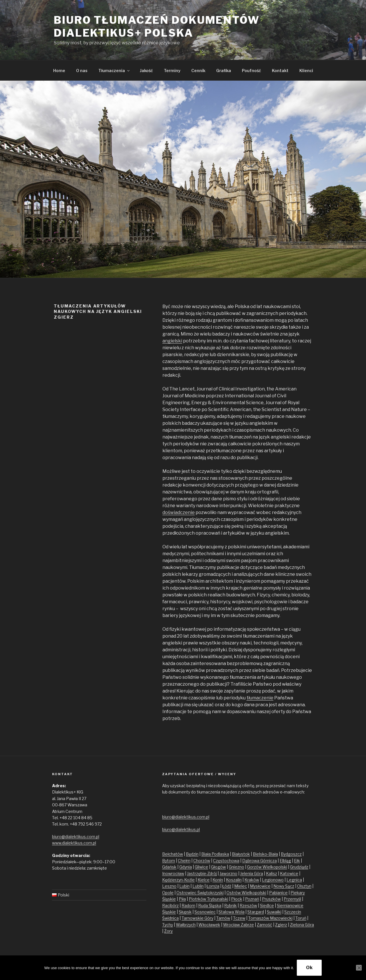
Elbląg (285, 861)
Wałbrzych (186, 925)
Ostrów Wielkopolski (246, 893)
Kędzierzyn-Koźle (178, 880)
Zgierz (281, 925)
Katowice (289, 873)
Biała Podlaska (215, 854)
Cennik (198, 71)
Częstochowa (226, 861)
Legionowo (273, 880)
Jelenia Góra (252, 873)
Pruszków (271, 899)
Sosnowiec (205, 912)
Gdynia (186, 867)
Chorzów (202, 861)
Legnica (294, 880)
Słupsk (185, 912)
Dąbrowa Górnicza (259, 861)
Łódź (227, 886)
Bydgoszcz (291, 854)
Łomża (213, 886)
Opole (168, 893)
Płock (237, 899)
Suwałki (274, 912)
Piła (182, 899)
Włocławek (209, 925)
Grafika (224, 71)
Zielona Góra (302, 925)
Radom (188, 905)
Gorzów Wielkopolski (267, 867)
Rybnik (230, 905)
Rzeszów (248, 905)
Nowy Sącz (284, 886)
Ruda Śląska (210, 905)
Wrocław (232, 925)
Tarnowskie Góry (197, 918)
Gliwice (201, 867)
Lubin (184, 886)
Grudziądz (299, 867)
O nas (82, 71)
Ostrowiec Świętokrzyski (200, 893)
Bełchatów (173, 854)
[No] (359, 968)
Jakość (146, 71)
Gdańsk (169, 867)
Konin (218, 880)
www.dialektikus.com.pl (74, 843)
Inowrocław (173, 873)
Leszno (169, 886)
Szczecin (293, 912)
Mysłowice (260, 886)
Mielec (241, 886)
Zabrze (247, 925)
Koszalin (234, 880)
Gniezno (236, 867)
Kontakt (280, 71)
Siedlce (267, 905)
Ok (309, 968)
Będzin (192, 854)
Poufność (251, 71)
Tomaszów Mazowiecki (270, 918)
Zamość (264, 925)
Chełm (184, 861)
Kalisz (271, 873)
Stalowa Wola (231, 912)
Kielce (204, 880)
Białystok (241, 854)
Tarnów (223, 918)
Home (59, 71)
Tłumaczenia (114, 71)
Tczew (239, 918)
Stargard (256, 912)
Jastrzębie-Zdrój (202, 873)
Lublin (198, 886)
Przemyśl (292, 899)
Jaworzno (228, 873)
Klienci (306, 71)
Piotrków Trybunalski (208, 899)
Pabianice (278, 893)
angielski (172, 341)
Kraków (252, 880)
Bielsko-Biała (265, 854)
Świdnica (170, 918)
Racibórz (170, 905)
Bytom (169, 861)
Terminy (172, 71)
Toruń (301, 918)
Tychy (168, 925)
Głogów (218, 867)
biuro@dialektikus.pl (181, 829)
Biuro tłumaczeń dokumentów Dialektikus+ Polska (157, 26)
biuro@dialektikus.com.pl (76, 837)
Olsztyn (304, 886)
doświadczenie (179, 512)
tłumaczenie (260, 698)
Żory (168, 931)
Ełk (297, 861)
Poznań (252, 899)
